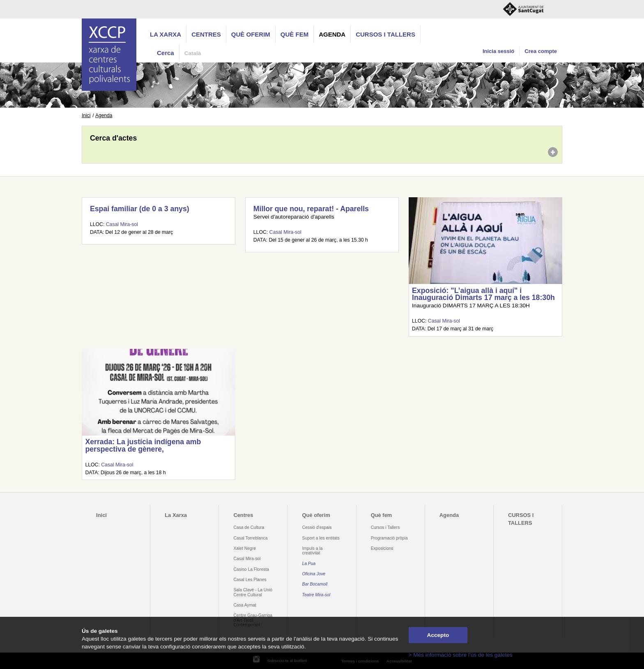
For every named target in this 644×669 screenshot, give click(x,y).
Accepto (438, 635)
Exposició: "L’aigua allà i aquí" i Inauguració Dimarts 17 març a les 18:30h (483, 294)
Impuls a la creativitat (313, 551)
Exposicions (382, 548)
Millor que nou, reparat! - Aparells (311, 209)
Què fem (294, 34)
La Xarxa (166, 34)
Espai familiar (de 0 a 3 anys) (140, 209)
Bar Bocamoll (315, 584)
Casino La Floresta (251, 569)
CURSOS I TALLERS (385, 34)
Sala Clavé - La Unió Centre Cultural (253, 592)
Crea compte (541, 51)
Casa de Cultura (249, 527)
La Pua (309, 564)
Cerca (166, 53)
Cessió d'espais (317, 527)
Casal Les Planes (250, 580)
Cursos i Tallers (385, 527)
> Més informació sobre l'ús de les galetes (461, 655)
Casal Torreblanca (250, 538)
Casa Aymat (245, 605)
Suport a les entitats (321, 538)
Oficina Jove (314, 574)
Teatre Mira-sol (316, 595)
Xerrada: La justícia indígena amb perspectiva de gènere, (143, 445)
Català (193, 53)
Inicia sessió (498, 51)
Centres (206, 34)
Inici (86, 115)
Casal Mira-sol (122, 224)
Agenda (332, 34)
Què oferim (251, 34)
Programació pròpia (389, 538)
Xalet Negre (245, 548)
